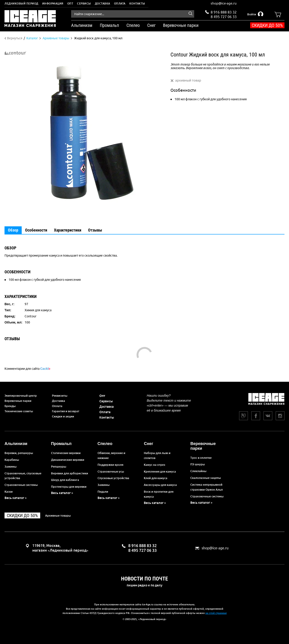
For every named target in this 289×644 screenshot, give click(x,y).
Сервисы (84, 4)
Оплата (120, 4)
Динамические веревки (68, 460)
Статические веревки (66, 453)
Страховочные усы (111, 471)
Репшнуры (59, 466)
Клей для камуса (156, 478)
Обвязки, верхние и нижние (111, 455)
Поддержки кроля (110, 465)
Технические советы (19, 411)
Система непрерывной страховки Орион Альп (207, 487)
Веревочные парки (18, 401)
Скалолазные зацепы (206, 478)
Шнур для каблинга (65, 480)
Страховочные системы (21, 485)
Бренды (10, 406)
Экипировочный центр (21, 396)
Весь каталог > (16, 498)
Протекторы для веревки (69, 487)
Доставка (103, 4)
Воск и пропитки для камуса (159, 494)
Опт (70, 4)
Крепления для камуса (160, 471)
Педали (103, 492)
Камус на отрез (155, 465)
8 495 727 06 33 (224, 16)
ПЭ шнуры (198, 464)
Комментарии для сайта (27, 369)
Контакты (137, 4)
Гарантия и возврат (66, 411)
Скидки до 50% (267, 25)
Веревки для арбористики (70, 473)
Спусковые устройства (113, 478)
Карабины (12, 460)
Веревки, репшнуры (19, 453)
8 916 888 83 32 (224, 12)
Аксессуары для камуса (160, 485)
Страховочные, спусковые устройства (23, 476)
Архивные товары (58, 515)
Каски (9, 492)
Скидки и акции (63, 416)
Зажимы (10, 466)
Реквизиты (60, 396)
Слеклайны (198, 471)
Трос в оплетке (201, 458)
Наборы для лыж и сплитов (157, 455)
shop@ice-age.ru (224, 3)
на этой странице (216, 613)
